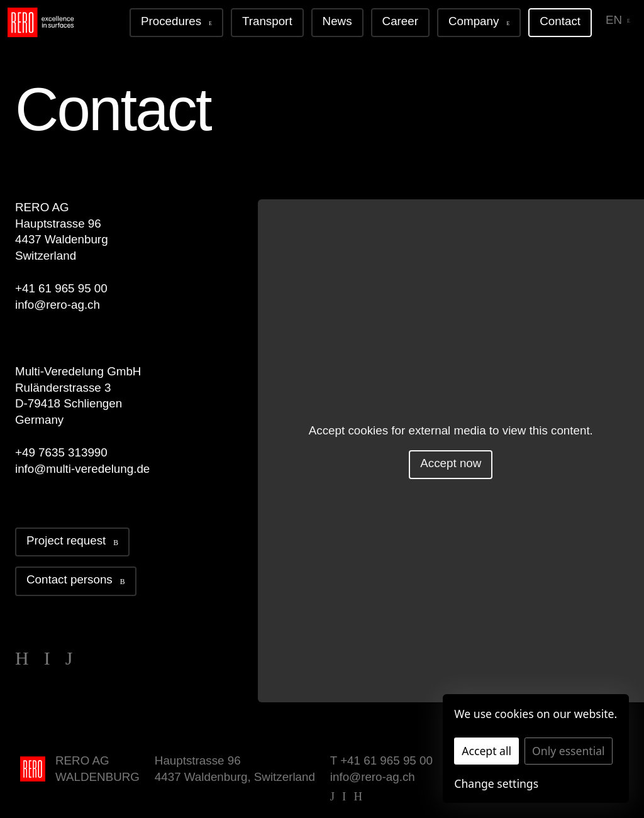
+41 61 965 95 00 (61, 288)
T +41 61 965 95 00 (381, 760)
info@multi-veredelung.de (82, 469)
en (618, 20)
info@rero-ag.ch (58, 305)
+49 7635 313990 (61, 452)
